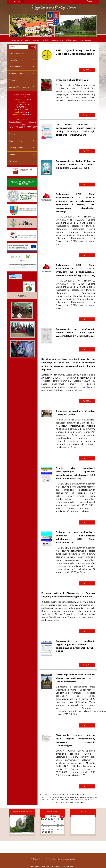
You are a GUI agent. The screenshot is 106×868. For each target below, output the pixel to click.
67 (83, 800)
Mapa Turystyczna (57, 40)
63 (73, 800)
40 (73, 797)
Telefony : (22, 102)
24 (91, 795)
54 (51, 800)
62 (71, 800)
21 (83, 795)
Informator (13, 60)
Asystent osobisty (16, 141)
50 (41, 800)
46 (88, 797)
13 (63, 795)
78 (66, 802)
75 (58, 802)
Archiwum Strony (37, 859)
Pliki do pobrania (16, 148)
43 (81, 797)
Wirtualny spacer (71, 40)
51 (43, 800)
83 (78, 802)
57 (58, 800)
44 (83, 797)
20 (80, 795)
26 (96, 795)
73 (53, 802)
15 (68, 795)
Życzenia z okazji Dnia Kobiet (73, 80)
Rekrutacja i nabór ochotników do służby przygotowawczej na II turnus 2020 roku (75, 678)
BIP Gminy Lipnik (51, 859)
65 (78, 800)
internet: (17, 115)
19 (78, 795)
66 (81, 800)
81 (73, 802)
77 (63, 802)
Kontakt (45, 40)
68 (86, 800)
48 (93, 797)
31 (51, 797)
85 (83, 802)
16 (70, 795)
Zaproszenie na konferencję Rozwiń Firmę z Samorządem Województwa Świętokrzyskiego (75, 333)
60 (66, 800)
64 (76, 800)
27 (41, 797)
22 (85, 795)
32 (53, 797)
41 (76, 797)
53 (48, 800)
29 (46, 797)
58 (61, 800)
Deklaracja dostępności (67, 859)
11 (58, 795)
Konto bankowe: (22, 120)
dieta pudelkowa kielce (22, 371)
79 (68, 802)
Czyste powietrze (16, 53)
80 (71, 802)
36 (63, 797)
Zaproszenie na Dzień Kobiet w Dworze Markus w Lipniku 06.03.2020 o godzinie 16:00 (75, 165)
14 (65, 795)
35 (61, 797)
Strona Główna (17, 40)
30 (48, 797)
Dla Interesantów (16, 67)
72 (96, 800)
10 (55, 795)
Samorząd (36, 40)
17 (73, 795)
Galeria (27, 40)
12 (60, 795)
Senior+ (12, 134)
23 (88, 795)
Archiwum (13, 161)
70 (91, 800)
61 (68, 800)
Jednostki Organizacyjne (19, 87)
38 (68, 797)
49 (96, 797)
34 (58, 797)
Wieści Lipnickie (85, 40)
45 (86, 797)
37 (66, 797)
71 (93, 800)
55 (53, 800)
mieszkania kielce (22, 366)
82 (76, 802)
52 (46, 800)
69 (88, 800)
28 (43, 797)
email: (17, 112)
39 (71, 797)
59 (63, 800)
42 (78, 797)
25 (93, 795)
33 (56, 797)
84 (81, 802)
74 (56, 802)
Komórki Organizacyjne (18, 74)
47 (91, 797)
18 (75, 795)
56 (56, 800)
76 (61, 802)
